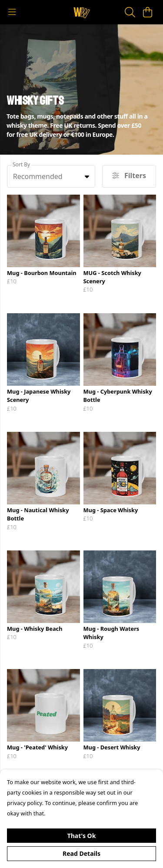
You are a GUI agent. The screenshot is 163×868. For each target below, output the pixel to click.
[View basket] (147, 12)
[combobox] (51, 176)
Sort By (21, 164)
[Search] (130, 12)
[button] (87, 176)
